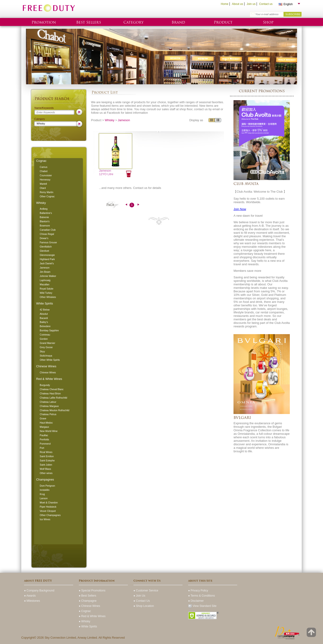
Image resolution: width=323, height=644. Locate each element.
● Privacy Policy (198, 591)
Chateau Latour (48, 402)
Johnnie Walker (48, 276)
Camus (43, 167)
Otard (43, 188)
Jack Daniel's (47, 264)
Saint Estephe (47, 461)
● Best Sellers (88, 596)
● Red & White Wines (92, 616)
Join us (251, 4)
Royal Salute (47, 289)
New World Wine (49, 431)
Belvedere (45, 326)
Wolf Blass (45, 469)
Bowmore (45, 226)
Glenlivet (44, 251)
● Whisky (84, 621)
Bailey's (44, 322)
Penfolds (44, 440)
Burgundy (45, 385)
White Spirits (45, 303)
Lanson (44, 498)
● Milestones (32, 601)
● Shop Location (144, 606)
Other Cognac (47, 196)
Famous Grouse (48, 242)
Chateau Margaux (49, 406)
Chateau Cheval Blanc (52, 389)
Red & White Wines (49, 379)
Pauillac (44, 435)
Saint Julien (46, 465)
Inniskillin (45, 490)
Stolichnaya (46, 356)
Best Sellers (89, 22)
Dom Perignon (47, 486)
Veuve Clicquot (48, 511)
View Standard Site (202, 606)
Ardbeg (44, 209)
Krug (42, 494)
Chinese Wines (46, 366)
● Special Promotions (92, 591)
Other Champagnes (50, 515)
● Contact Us (142, 601)
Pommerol (45, 444)
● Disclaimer (196, 601)
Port (42, 448)
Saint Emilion (47, 456)
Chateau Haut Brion (50, 394)
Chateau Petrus (48, 414)
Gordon (44, 339)
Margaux (44, 427)
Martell (43, 184)
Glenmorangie (47, 255)
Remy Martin (47, 192)
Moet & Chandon (49, 503)
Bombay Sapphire (49, 331)
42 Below (45, 310)
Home (225, 4)
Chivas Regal (47, 234)
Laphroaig (45, 280)
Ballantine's (46, 213)
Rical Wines (46, 452)
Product (223, 22)
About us (237, 4)
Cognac (41, 161)
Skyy (42, 352)
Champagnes (45, 479)
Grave (43, 419)
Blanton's (45, 221)
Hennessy (45, 180)
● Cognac (85, 611)
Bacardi (44, 318)
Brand (178, 22)
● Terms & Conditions (201, 596)
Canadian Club (48, 230)
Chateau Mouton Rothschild (54, 410)
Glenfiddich (46, 247)
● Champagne (88, 601)
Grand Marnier (47, 343)
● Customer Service (146, 591)
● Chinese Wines (89, 606)
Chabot (44, 171)
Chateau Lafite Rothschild (53, 398)
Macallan (45, 285)
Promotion (44, 22)
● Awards (30, 596)
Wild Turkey (46, 293)
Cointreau (45, 335)
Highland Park (47, 259)
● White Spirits (88, 626)
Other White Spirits (50, 360)
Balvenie (44, 217)
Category (133, 22)
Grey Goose (46, 347)
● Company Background (39, 591)
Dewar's (44, 238)
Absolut (44, 314)
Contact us (266, 4)
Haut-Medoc (46, 423)
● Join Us (139, 596)
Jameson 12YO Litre (106, 172)
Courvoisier (46, 175)
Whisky (41, 203)
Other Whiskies (48, 297)
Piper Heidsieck (48, 507)
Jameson (45, 268)
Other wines (46, 473)
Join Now (240, 209)
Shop (268, 22)
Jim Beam (45, 272)
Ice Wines (45, 519)
